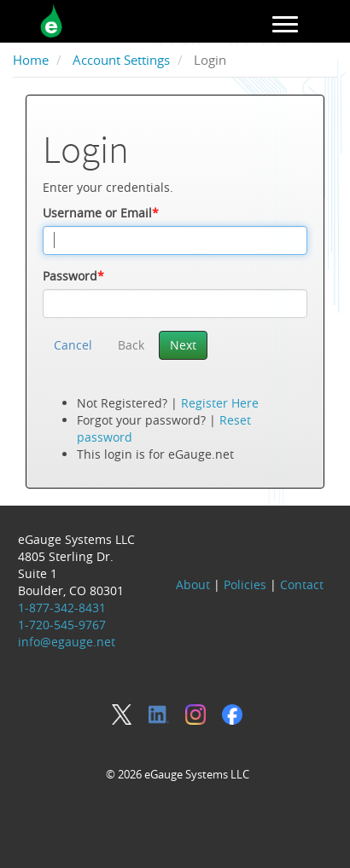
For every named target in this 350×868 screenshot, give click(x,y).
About (193, 584)
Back (131, 345)
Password (73, 276)
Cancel (73, 345)
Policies (245, 584)
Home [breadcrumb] (31, 60)
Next (183, 345)
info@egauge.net (67, 642)
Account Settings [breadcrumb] (121, 60)
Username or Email (101, 213)
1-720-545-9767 (62, 625)
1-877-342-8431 (62, 608)
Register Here (220, 403)
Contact (302, 584)
